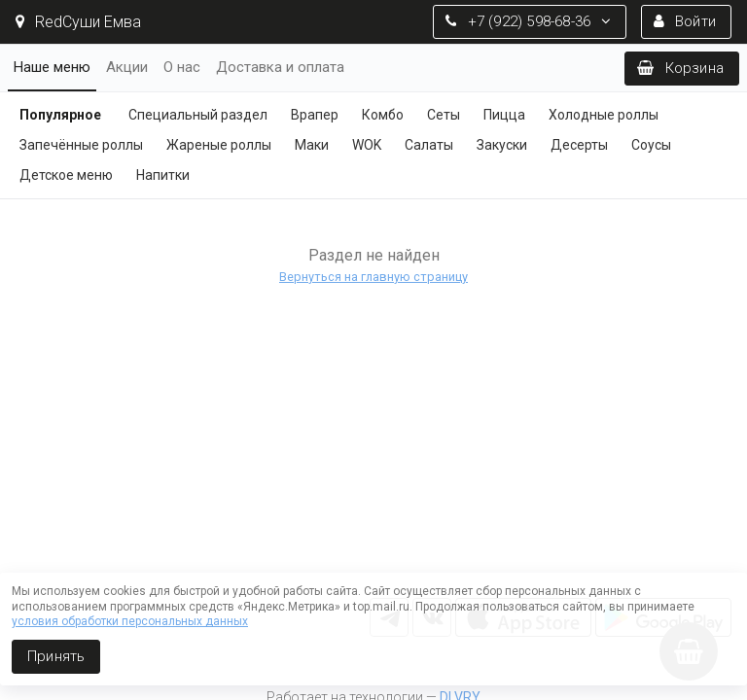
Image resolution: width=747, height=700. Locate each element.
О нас (182, 67)
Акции (127, 67)
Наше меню (52, 67)
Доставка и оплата (280, 67)
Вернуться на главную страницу (373, 277)
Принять (56, 656)
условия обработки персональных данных (130, 621)
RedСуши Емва (78, 22)
